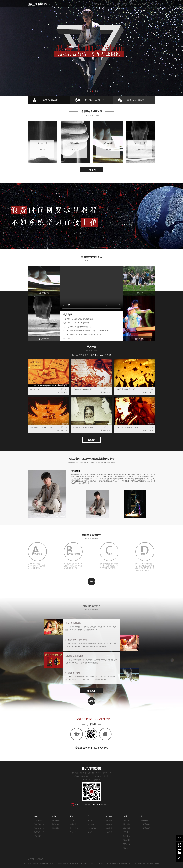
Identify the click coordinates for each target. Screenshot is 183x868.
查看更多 (91, 440)
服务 (109, 4)
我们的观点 (74, 828)
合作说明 (109, 820)
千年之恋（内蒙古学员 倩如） (128, 428)
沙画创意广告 (39, 828)
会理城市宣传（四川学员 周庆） (43, 428)
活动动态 (73, 820)
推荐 (143, 816)
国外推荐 (55, 828)
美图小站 (55, 824)
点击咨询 (91, 170)
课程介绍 (127, 824)
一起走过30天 (68, 339)
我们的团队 (92, 828)
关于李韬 (91, 824)
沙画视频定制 (39, 824)
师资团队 (127, 836)
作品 (117, 4)
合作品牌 (109, 828)
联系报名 (127, 844)
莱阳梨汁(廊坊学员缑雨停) (83, 428)
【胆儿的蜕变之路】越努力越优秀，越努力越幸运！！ (84, 335)
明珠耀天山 (34, 389)
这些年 (90, 832)
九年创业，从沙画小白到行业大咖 (76, 323)
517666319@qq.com (93, 780)
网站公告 (73, 832)
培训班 (126, 848)
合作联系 (109, 832)
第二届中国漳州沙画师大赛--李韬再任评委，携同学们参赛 (86, 331)
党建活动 (38, 836)
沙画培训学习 (39, 832)
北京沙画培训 (146, 828)
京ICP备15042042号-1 (138, 864)
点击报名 (91, 582)
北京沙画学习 (146, 824)
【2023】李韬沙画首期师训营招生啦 (77, 327)
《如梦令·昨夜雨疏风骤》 (83, 389)
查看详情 (42, 149)
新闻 (125, 4)
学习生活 (127, 828)
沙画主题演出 (39, 820)
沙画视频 (55, 820)
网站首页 (100, 4)
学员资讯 (67, 315)
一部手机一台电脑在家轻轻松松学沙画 (78, 319)
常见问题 (127, 840)
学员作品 (127, 832)
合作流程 (109, 824)
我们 (132, 4)
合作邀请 (142, 4)
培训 (152, 4)
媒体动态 (73, 824)
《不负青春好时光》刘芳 (126, 389)
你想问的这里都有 (91, 606)
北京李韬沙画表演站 (36, 859)
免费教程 (127, 820)
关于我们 (91, 820)
